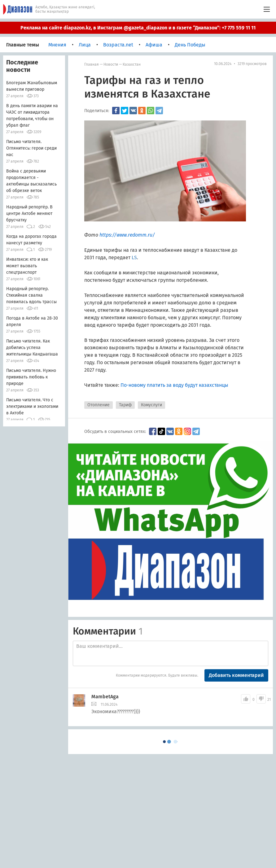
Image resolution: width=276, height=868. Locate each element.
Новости (111, 64)
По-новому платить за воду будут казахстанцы (174, 385)
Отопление (99, 405)
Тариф (125, 405)
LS (134, 257)
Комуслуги (151, 405)
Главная (92, 64)
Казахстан (132, 64)
